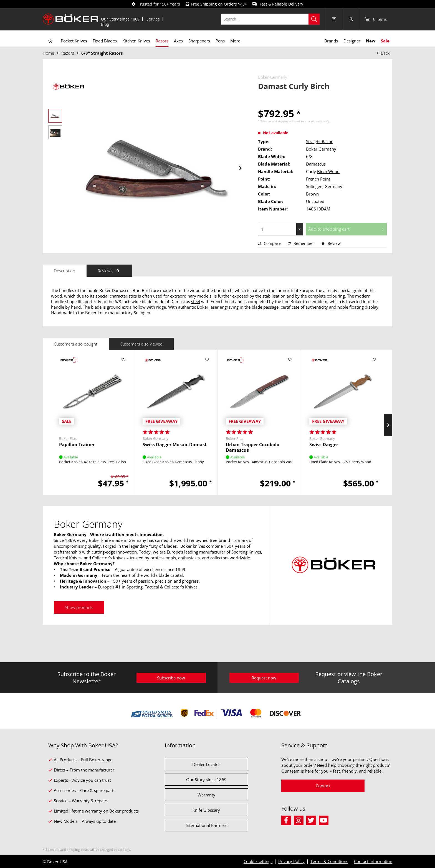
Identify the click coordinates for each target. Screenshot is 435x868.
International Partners (206, 825)
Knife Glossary (206, 810)
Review (331, 243)
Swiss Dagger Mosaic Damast (175, 445)
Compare (269, 243)
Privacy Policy (291, 861)
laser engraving (224, 307)
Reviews (109, 271)
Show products (79, 607)
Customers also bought (76, 344)
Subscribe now (171, 678)
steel (196, 301)
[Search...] (270, 19)
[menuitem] (120, 19)
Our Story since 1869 (120, 19)
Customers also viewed (141, 344)
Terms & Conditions (329, 861)
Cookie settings (258, 861)
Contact (323, 786)
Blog (105, 24)
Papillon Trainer (77, 445)
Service (153, 19)
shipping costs (287, 121)
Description (65, 271)
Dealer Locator (206, 764)
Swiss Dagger (324, 445)
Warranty (206, 795)
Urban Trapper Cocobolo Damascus (253, 447)
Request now (264, 678)
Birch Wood (328, 171)
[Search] (314, 19)
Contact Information (373, 861)
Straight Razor (319, 141)
